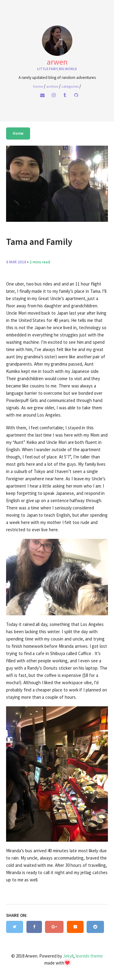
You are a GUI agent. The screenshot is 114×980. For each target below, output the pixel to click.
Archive (52, 86)
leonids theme (89, 956)
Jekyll (68, 956)
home (38, 86)
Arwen (57, 62)
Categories (70, 86)
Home (18, 133)
